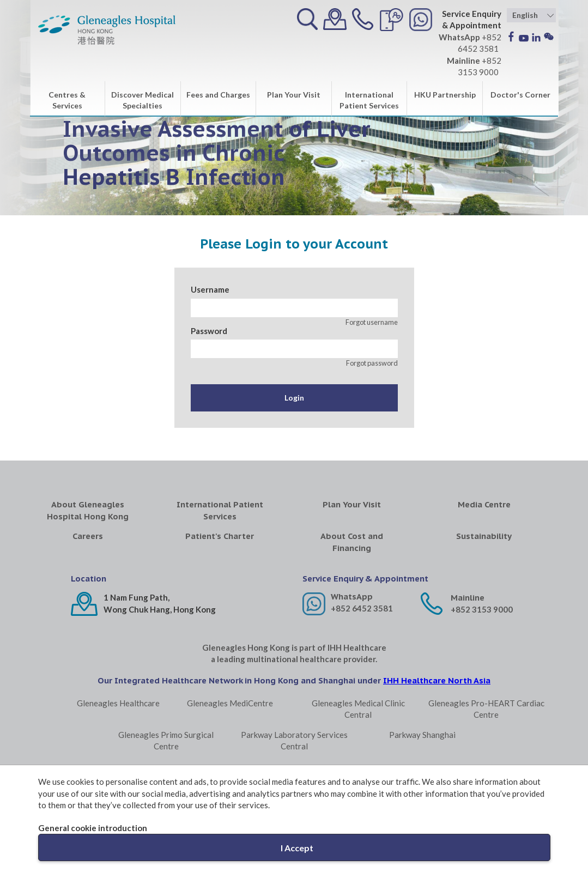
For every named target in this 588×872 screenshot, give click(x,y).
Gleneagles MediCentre (230, 703)
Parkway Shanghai (422, 735)
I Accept (297, 848)
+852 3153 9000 (482, 609)
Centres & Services (67, 100)
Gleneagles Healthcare (118, 703)
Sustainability (484, 536)
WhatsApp (352, 597)
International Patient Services (369, 100)
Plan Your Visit (294, 95)
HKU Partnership (445, 95)
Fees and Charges (218, 95)
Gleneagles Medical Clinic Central (358, 709)
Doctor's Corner (520, 95)
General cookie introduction (93, 828)
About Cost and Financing (352, 542)
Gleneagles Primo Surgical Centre (166, 740)
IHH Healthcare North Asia (437, 680)
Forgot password (372, 363)
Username (210, 289)
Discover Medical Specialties (143, 100)
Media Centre (484, 504)
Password (209, 331)
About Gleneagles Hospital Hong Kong (88, 510)
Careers (88, 536)
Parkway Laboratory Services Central (294, 740)
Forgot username (372, 322)
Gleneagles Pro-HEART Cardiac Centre (486, 709)
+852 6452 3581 (362, 608)
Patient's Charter (220, 536)
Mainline (468, 598)
